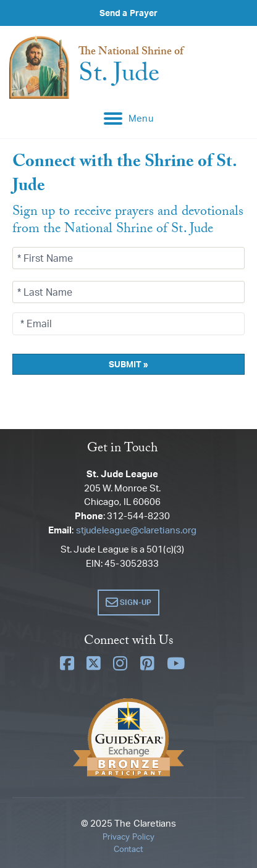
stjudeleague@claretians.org (136, 530)
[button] (129, 603)
